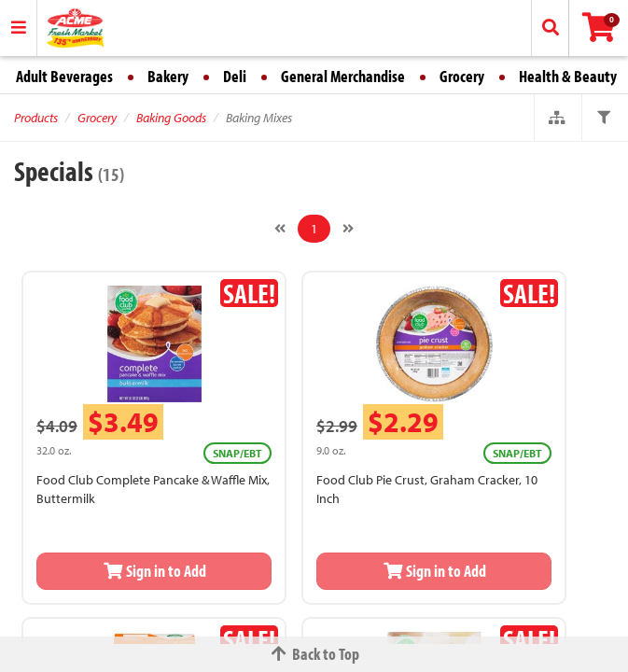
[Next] (348, 229)
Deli (235, 76)
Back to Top (314, 654)
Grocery (462, 76)
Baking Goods (171, 118)
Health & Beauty (568, 76)
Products (36, 118)
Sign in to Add (154, 571)
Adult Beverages (64, 76)
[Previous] (280, 229)
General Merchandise (343, 76)
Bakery (168, 76)
